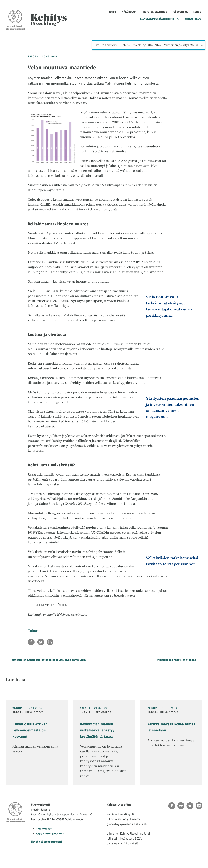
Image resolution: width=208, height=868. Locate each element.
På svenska (180, 12)
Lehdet (198, 12)
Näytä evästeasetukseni (46, 842)
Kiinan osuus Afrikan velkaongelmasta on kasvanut (30, 730)
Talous (33, 631)
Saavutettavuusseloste (50, 834)
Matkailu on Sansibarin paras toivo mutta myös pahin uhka (49, 660)
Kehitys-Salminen (155, 12)
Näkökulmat (130, 12)
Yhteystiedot (194, 19)
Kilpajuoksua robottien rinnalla (176, 660)
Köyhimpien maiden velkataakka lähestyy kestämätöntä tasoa (97, 730)
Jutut (112, 12)
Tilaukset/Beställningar (157, 19)
